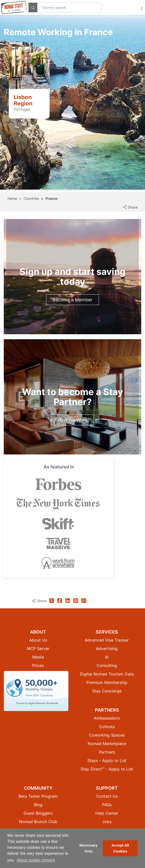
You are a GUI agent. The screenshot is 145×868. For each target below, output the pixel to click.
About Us (38, 640)
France (51, 198)
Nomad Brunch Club (38, 822)
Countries (31, 198)
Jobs (107, 822)
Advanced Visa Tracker (107, 640)
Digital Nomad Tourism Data (107, 674)
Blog (38, 805)
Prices (38, 665)
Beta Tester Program (38, 796)
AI (107, 657)
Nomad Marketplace (107, 744)
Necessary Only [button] (88, 848)
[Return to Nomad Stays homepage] (14, 7)
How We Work (72, 420)
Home (12, 198)
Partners (107, 752)
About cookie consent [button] (36, 860)
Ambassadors (107, 718)
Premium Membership (107, 682)
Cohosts (107, 727)
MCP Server (38, 649)
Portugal (22, 109)
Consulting (107, 665)
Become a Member (72, 300)
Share (130, 207)
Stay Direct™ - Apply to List (107, 769)
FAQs (107, 805)
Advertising (107, 649)
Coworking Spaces (107, 735)
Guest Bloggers (38, 813)
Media (38, 657)
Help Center (107, 813)
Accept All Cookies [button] (120, 848)
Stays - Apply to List (107, 760)
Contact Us (107, 796)
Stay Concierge (107, 691)
